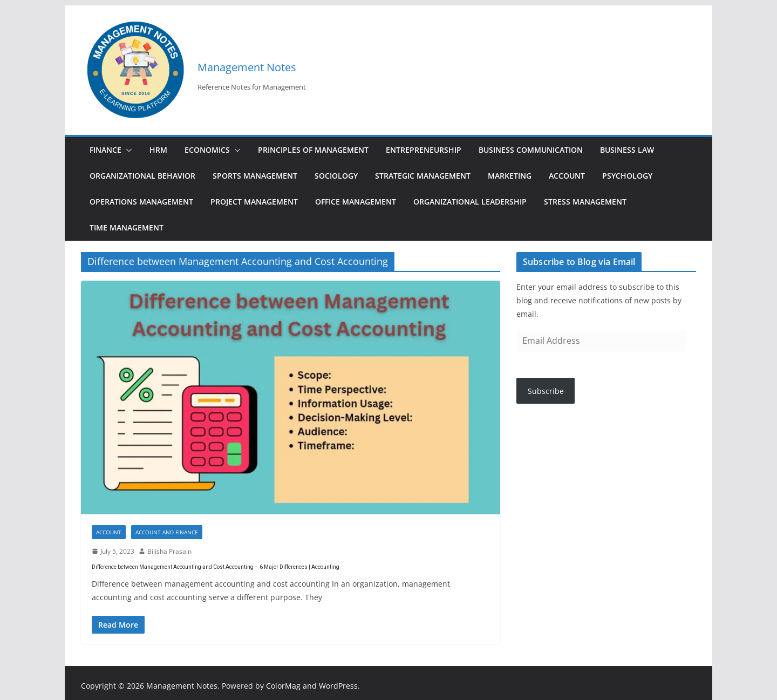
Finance (105, 150)
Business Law (627, 150)
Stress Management (585, 202)
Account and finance (167, 532)
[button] (127, 150)
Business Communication (531, 150)
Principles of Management (313, 150)
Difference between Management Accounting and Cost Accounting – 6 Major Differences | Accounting (216, 567)
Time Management (127, 227)
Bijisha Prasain (169, 551)
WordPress (338, 686)
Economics (207, 150)
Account (567, 176)
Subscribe (546, 391)
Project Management (254, 202)
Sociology (336, 176)
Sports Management (255, 176)
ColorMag (283, 686)
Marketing (510, 176)
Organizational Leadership (470, 202)
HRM (158, 150)
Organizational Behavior (142, 176)
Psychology (627, 176)
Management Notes (247, 67)
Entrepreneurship (424, 150)
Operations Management (141, 202)
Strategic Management (423, 176)
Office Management (356, 202)
